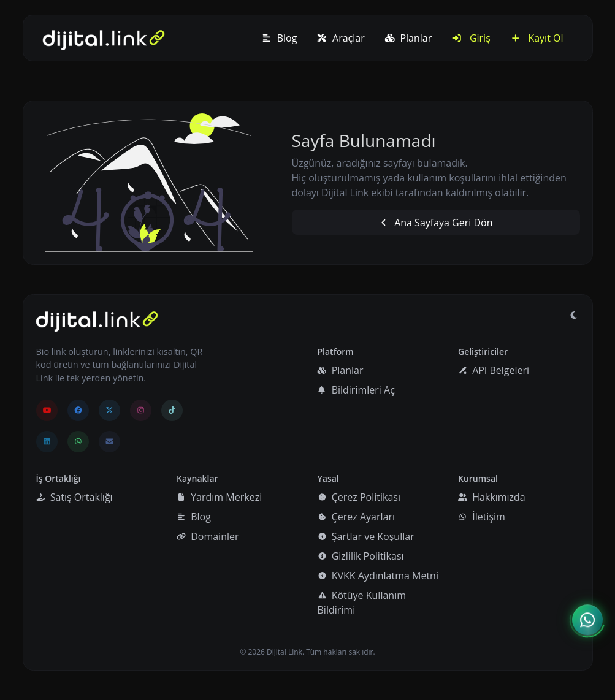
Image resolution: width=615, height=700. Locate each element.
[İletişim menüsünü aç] (587, 620)
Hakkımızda (492, 497)
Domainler (208, 536)
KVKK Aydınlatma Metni (378, 576)
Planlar (408, 38)
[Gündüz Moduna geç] (574, 315)
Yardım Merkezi (219, 497)
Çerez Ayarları (356, 517)
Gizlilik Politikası (361, 556)
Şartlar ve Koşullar (366, 536)
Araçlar (340, 38)
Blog (279, 38)
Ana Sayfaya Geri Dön (435, 223)
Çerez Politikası (359, 497)
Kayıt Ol (537, 38)
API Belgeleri (494, 370)
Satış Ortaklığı (74, 497)
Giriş (471, 38)
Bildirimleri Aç (356, 390)
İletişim (482, 517)
